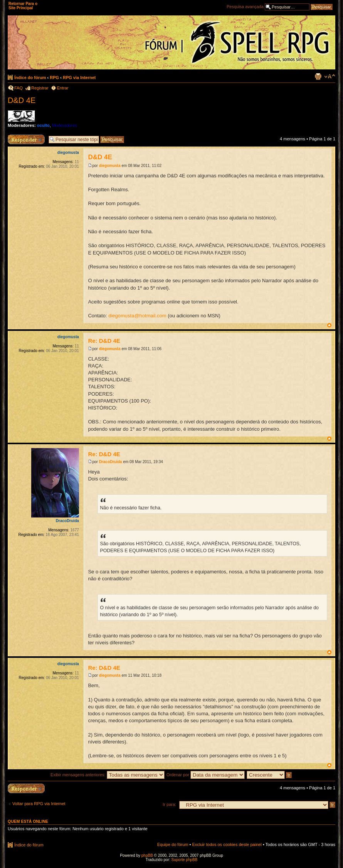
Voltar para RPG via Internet (39, 804)
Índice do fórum (30, 78)
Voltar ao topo (329, 325)
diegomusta (110, 166)
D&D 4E (22, 100)
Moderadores (65, 125)
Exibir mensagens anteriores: (108, 775)
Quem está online (28, 821)
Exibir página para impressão (318, 76)
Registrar (40, 88)
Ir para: (169, 804)
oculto (43, 125)
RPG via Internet (79, 78)
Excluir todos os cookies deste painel (227, 844)
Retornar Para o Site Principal (23, 6)
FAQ (18, 88)
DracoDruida (111, 462)
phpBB (147, 855)
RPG (54, 78)
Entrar (63, 88)
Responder (18, 137)
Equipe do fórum (173, 844)
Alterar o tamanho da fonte (330, 76)
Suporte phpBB (185, 860)
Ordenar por (206, 775)
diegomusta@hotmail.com (137, 316)
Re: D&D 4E (104, 341)
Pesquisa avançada (245, 7)
